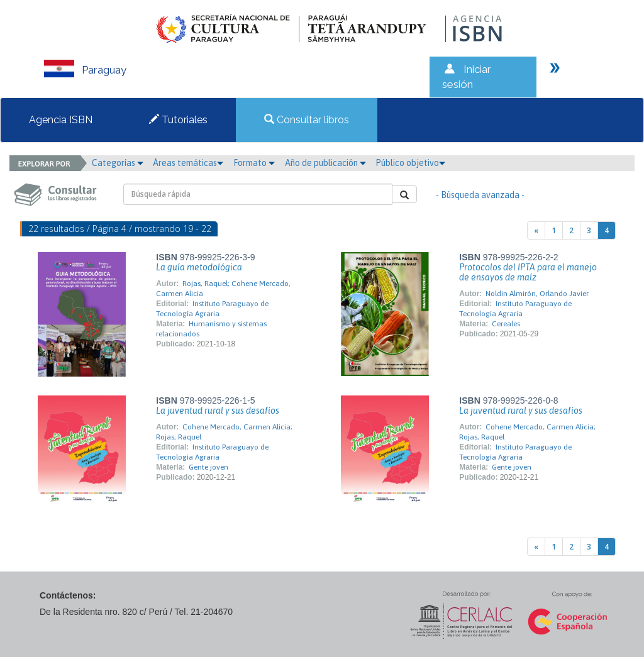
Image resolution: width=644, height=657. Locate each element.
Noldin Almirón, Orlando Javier (537, 294)
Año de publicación (325, 163)
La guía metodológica (199, 267)
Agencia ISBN (61, 120)
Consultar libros (307, 120)
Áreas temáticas (188, 163)
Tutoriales (178, 120)
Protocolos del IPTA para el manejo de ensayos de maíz (528, 272)
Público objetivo (410, 163)
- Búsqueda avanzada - (480, 195)
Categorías (118, 163)
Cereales (506, 324)
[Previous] (536, 230)
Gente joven (208, 467)
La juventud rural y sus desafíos (218, 411)
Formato (254, 163)
